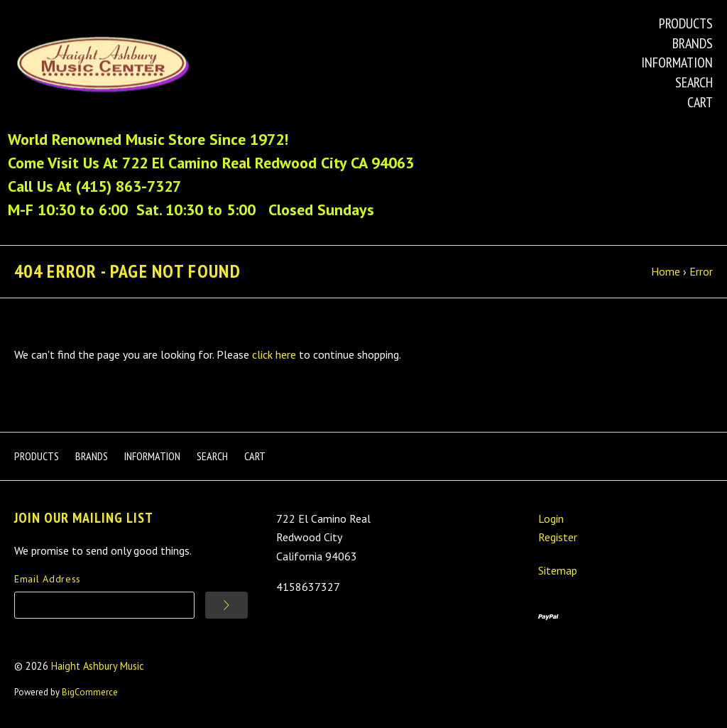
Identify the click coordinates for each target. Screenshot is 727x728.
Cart (700, 102)
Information (677, 63)
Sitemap (558, 570)
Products (686, 23)
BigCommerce (90, 692)
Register (558, 537)
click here (274, 354)
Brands (693, 43)
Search (694, 82)
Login (551, 518)
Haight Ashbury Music (98, 666)
